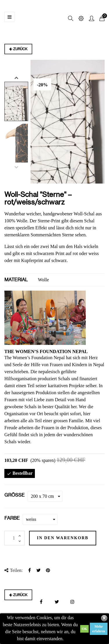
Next (16, 78)
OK (84, 629)
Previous (16, 167)
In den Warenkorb (63, 538)
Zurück (18, 49)
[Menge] (15, 538)
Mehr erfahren (99, 629)
